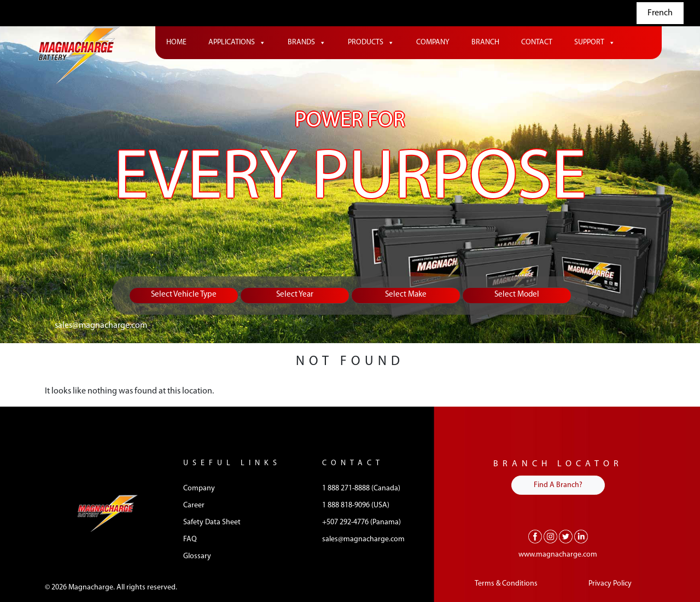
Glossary (197, 556)
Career (194, 505)
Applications (237, 43)
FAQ (190, 539)
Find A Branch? (558, 485)
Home (176, 42)
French (660, 13)
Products (371, 43)
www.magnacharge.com (558, 555)
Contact (537, 42)
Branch (485, 42)
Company (433, 42)
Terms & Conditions (506, 584)
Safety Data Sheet (212, 522)
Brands (307, 43)
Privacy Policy (610, 584)
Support (595, 43)
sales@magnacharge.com (101, 326)
